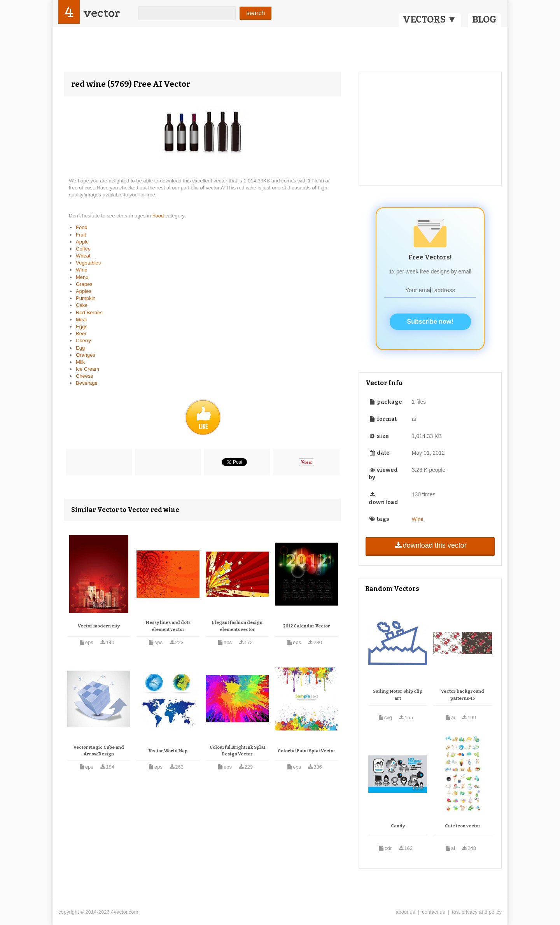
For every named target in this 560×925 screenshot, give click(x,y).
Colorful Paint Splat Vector (307, 751)
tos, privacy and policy (477, 912)
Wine (82, 270)
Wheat (83, 256)
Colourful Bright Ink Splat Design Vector (237, 751)
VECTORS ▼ (430, 19)
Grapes (84, 284)
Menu (82, 277)
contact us (433, 912)
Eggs (82, 327)
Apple (82, 242)
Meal (81, 320)
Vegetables (88, 263)
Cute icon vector (463, 826)
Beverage (87, 383)
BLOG (484, 19)
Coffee (83, 249)
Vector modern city (99, 626)
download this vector (430, 545)
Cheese (85, 376)
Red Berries (89, 313)
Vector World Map (168, 751)
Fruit (81, 235)
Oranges (86, 355)
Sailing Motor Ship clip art (398, 695)
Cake (82, 305)
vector (101, 13)
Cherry (83, 341)
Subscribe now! (430, 321)
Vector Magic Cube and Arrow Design (99, 751)
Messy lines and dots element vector (168, 626)
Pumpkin (86, 298)
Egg (80, 348)
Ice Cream (87, 369)
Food (159, 216)
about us (405, 912)
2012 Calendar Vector (307, 626)
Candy (398, 826)
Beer (81, 334)
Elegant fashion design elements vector (237, 626)
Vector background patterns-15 (463, 695)
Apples (84, 291)
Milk (80, 362)
